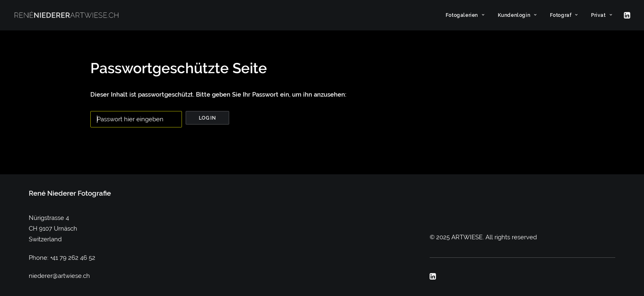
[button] (626, 15)
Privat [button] (601, 15)
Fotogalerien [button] (465, 15)
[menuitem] (465, 15)
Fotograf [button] (564, 15)
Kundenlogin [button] (517, 15)
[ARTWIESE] (67, 15)
